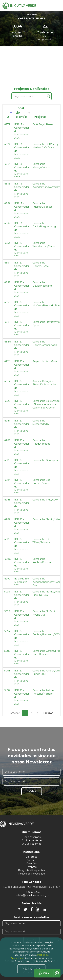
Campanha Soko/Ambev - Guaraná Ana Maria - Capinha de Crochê (47, 404)
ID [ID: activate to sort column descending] (7, 117)
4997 (7, 579)
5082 (7, 651)
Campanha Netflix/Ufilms (47, 519)
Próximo (48, 713)
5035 (7, 592)
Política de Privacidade (32, 874)
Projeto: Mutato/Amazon (47, 361)
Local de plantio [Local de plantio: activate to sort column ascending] (21, 112)
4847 (7, 223)
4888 (8, 342)
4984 (7, 480)
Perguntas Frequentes (32, 870)
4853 (7, 243)
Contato (32, 860)
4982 (7, 440)
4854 (7, 263)
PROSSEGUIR (32, 969)
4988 (8, 559)
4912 (7, 361)
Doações (32, 864)
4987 (7, 539)
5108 (7, 690)
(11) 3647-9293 (32, 892)
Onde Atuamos (32, 837)
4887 (8, 322)
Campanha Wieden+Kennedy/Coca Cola (46, 582)
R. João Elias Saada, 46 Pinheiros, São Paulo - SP (32, 887)
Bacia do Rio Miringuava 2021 (22, 582)
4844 (7, 164)
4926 (7, 401)
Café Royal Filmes (43, 124)
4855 (7, 282)
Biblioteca (32, 857)
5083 (7, 671)
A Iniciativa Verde (32, 840)
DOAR (44, 973)
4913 (7, 381)
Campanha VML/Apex (45, 500)
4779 (7, 124)
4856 (7, 302)
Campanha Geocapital (45, 460)
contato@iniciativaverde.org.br (32, 895)
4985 (7, 500)
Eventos (32, 867)
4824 (7, 144)
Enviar (32, 791)
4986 (7, 519)
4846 (7, 203)
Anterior (15, 713)
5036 (7, 611)
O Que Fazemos (32, 844)
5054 (7, 631)
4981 (7, 421)
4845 (7, 184)
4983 (7, 460)
